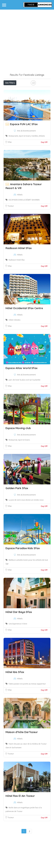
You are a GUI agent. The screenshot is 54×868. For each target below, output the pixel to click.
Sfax (10, 169)
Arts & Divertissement (26, 158)
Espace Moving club (18, 455)
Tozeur (11, 233)
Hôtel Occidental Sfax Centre (24, 335)
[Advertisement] (27, 39)
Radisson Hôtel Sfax (19, 275)
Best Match (32, 96)
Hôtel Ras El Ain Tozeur (20, 823)
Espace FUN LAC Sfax (24, 151)
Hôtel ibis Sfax (15, 699)
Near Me (16, 95)
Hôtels (20, 222)
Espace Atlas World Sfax (22, 395)
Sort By (9, 102)
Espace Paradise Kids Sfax (23, 575)
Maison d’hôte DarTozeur (22, 759)
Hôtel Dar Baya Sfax (19, 639)
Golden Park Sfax (17, 515)
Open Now (22, 89)
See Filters (10, 83)
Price (9, 89)
